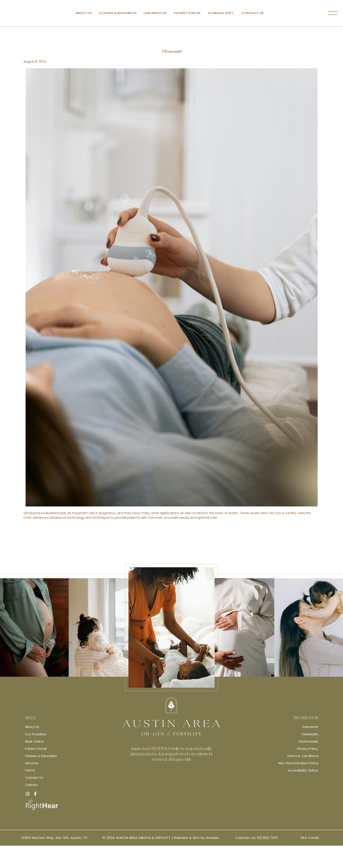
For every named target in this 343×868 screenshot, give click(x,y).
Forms (30, 770)
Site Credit (310, 838)
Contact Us (253, 13)
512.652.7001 (267, 838)
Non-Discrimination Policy (298, 763)
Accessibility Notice (303, 770)
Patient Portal (187, 13)
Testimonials (308, 741)
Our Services (155, 13)
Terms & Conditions (302, 756)
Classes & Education (41, 756)
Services (31, 763)
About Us (84, 13)
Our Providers (35, 734)
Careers (31, 785)
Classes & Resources (118, 13)
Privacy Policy (307, 749)
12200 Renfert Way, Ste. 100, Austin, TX (54, 838)
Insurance (310, 727)
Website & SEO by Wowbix (196, 838)
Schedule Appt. (221, 13)
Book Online (34, 741)
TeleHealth (310, 734)
